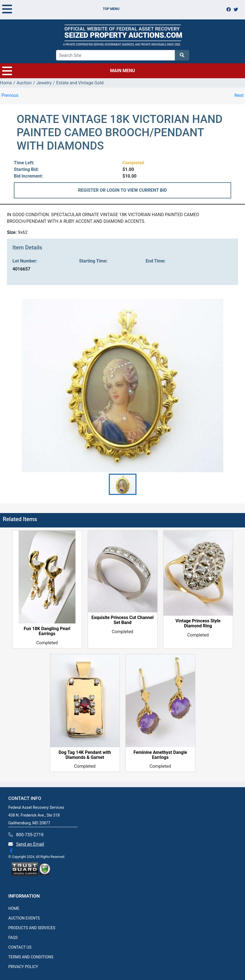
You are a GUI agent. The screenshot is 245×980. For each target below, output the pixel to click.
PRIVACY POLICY (23, 967)
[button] (123, 484)
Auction (24, 83)
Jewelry (44, 83)
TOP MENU (61, 9)
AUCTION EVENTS (24, 918)
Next (239, 95)
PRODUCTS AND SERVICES (32, 928)
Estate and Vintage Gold (80, 83)
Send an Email (30, 844)
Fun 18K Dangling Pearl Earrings (47, 631)
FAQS (13, 938)
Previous (10, 95)
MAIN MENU (69, 71)
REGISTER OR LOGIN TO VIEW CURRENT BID (123, 190)
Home (6, 83)
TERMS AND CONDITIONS (31, 957)
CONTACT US (20, 947)
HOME (14, 908)
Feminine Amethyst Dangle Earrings (160, 755)
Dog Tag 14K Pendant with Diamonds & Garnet (85, 755)
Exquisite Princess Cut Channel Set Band (122, 620)
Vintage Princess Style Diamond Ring (198, 623)
